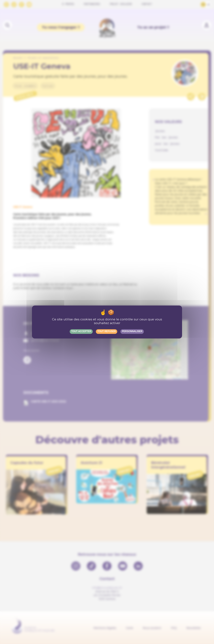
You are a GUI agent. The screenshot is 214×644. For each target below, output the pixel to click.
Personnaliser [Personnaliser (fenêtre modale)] (132, 331)
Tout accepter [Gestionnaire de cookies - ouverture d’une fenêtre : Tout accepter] (81, 331)
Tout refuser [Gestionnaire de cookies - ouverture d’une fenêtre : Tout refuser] (107, 331)
